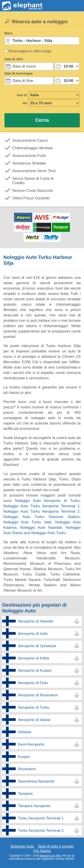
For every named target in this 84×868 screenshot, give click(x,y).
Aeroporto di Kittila (33, 658)
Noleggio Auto (22, 846)
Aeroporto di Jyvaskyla (37, 646)
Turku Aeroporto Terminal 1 (41, 818)
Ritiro (9, 33)
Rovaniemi (27, 769)
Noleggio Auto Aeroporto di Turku (47, 501)
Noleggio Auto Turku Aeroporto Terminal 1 (41, 506)
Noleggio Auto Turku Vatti (27, 522)
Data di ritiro (14, 59)
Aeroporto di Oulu (33, 683)
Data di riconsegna (18, 73)
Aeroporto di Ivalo (33, 634)
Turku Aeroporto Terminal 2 (41, 831)
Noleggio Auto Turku (48, 533)
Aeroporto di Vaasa (34, 720)
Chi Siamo (42, 851)
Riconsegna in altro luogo (30, 51)
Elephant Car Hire (50, 856)
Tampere (25, 794)
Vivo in (22, 95)
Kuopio (24, 757)
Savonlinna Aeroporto (36, 781)
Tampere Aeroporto (34, 806)
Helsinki (25, 732)
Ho (25, 103)
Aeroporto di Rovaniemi (38, 695)
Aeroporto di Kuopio (35, 671)
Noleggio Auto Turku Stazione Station (41, 517)
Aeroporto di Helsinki (36, 621)
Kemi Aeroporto (31, 744)
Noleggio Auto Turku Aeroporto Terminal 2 (41, 511)
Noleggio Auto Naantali (41, 528)
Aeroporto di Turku (34, 707)
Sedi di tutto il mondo (56, 846)
